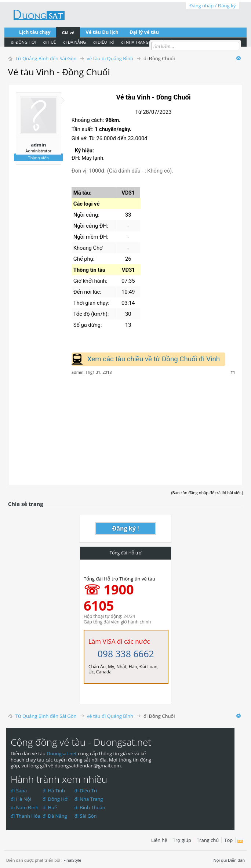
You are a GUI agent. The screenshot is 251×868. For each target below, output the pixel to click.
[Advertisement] (125, 426)
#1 (233, 372)
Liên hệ (159, 840)
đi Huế (50, 807)
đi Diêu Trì (86, 791)
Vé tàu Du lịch (102, 32)
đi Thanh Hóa (26, 816)
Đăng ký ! (126, 528)
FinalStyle (72, 860)
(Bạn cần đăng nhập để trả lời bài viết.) (207, 493)
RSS (240, 842)
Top (228, 840)
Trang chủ (208, 840)
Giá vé (68, 32)
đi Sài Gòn (86, 816)
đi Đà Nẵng (55, 816)
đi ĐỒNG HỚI (23, 42)
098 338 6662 (126, 654)
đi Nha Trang (89, 799)
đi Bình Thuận (90, 807)
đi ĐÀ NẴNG (74, 42)
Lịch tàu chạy (35, 32)
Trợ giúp (182, 840)
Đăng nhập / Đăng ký (212, 6)
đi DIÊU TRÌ (103, 42)
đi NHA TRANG (135, 42)
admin (38, 145)
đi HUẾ (50, 42)
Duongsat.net (62, 753)
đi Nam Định (25, 807)
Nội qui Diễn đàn (229, 860)
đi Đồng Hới (56, 799)
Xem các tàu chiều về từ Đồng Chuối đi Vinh (154, 359)
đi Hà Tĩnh (54, 791)
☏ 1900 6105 (109, 598)
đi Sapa (19, 791)
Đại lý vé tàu (144, 32)
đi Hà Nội (21, 799)
